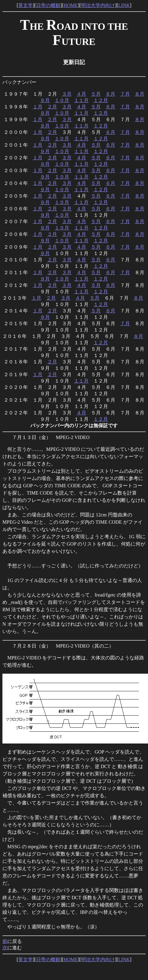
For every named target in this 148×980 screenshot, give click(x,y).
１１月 (81, 100)
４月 (81, 94)
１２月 (101, 100)
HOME (71, 5)
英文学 (25, 5)
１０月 (62, 100)
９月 (45, 100)
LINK (124, 5)
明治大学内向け (98, 5)
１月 (38, 107)
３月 (67, 94)
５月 (96, 94)
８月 (140, 94)
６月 (110, 94)
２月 (52, 107)
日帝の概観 (48, 5)
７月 (125, 94)
